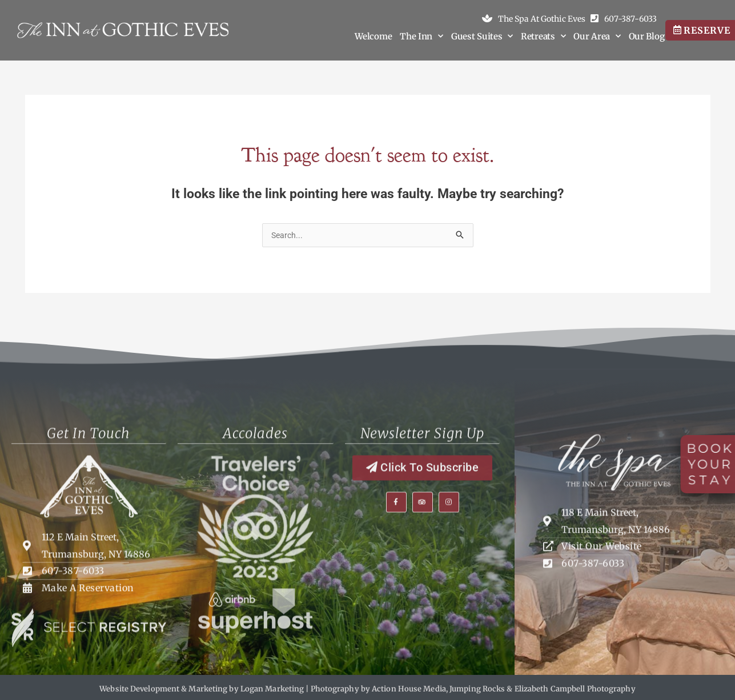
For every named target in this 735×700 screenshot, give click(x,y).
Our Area (597, 37)
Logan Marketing (272, 688)
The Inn (421, 37)
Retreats (543, 37)
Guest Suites (482, 37)
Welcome (373, 36)
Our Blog (647, 36)
